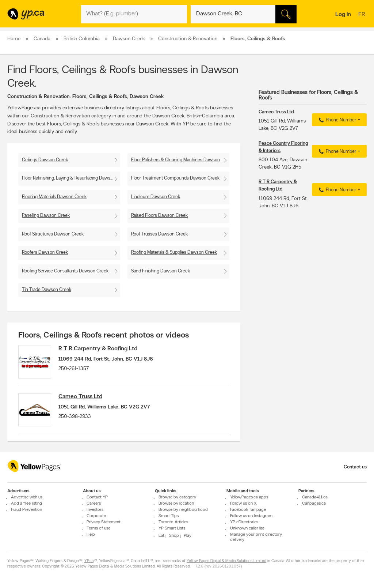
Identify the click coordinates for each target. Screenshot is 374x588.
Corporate (96, 516)
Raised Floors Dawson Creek (159, 216)
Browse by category (177, 498)
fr (362, 15)
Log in (343, 15)
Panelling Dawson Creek (46, 216)
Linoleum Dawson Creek (156, 197)
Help (91, 535)
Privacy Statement (104, 523)
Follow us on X (243, 504)
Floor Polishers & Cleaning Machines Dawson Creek (180, 160)
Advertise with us (27, 498)
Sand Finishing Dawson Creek (161, 271)
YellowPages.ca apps (249, 498)
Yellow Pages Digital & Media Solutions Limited (226, 561)
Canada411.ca (315, 498)
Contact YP (97, 498)
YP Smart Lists (172, 529)
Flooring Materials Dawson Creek (54, 197)
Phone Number (337, 120)
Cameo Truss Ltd (80, 397)
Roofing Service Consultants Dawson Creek (65, 271)
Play (188, 536)
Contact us (355, 467)
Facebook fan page (248, 510)
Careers (94, 504)
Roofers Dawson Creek (45, 252)
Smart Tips (169, 516)
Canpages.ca (314, 504)
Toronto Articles (173, 523)
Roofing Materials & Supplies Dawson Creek (174, 252)
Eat (161, 536)
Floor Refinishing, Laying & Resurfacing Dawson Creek (71, 178)
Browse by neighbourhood (183, 510)
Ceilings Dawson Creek (45, 160)
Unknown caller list (247, 529)
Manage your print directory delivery (256, 538)
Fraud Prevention (26, 510)
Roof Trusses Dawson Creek (159, 234)
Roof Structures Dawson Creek (53, 234)
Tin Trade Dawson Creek (47, 290)
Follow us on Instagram (251, 516)
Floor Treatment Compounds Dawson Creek (175, 178)
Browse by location (176, 504)
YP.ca (89, 561)
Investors (95, 510)
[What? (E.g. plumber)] (134, 14)
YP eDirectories (244, 523)
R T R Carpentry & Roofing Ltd (98, 349)
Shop (174, 536)
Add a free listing (26, 504)
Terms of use (98, 529)
